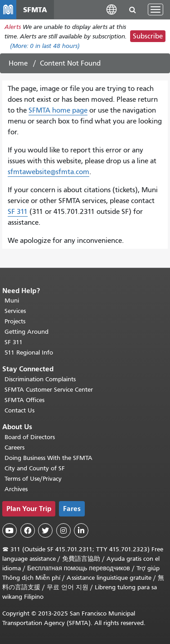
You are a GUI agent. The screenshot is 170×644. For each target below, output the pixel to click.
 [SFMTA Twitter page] (45, 530)
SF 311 (18, 212)
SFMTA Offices (24, 400)
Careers (15, 447)
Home (18, 63)
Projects (15, 321)
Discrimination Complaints (40, 379)
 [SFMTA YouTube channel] (10, 530)
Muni (12, 301)
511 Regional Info (29, 353)
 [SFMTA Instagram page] (63, 530)
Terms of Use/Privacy (33, 479)
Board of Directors (30, 437)
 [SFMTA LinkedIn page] (81, 530)
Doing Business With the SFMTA (49, 458)
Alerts (13, 27)
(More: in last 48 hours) (45, 46)
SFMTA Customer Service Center (49, 390)
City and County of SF (35, 468)
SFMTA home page (58, 110)
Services (15, 311)
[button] (112, 9)
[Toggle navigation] (155, 9)
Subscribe (148, 36)
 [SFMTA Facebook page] (28, 530)
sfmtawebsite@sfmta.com (49, 172)
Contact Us (19, 410)
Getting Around (27, 332)
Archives (16, 489)
